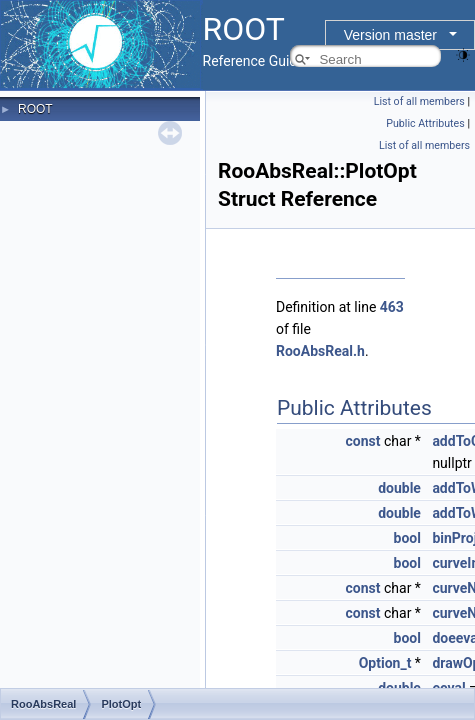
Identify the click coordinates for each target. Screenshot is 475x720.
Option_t (385, 663)
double (399, 488)
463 (392, 307)
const (363, 441)
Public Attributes (425, 123)
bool (407, 538)
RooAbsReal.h (320, 351)
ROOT (35, 109)
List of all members (419, 101)
